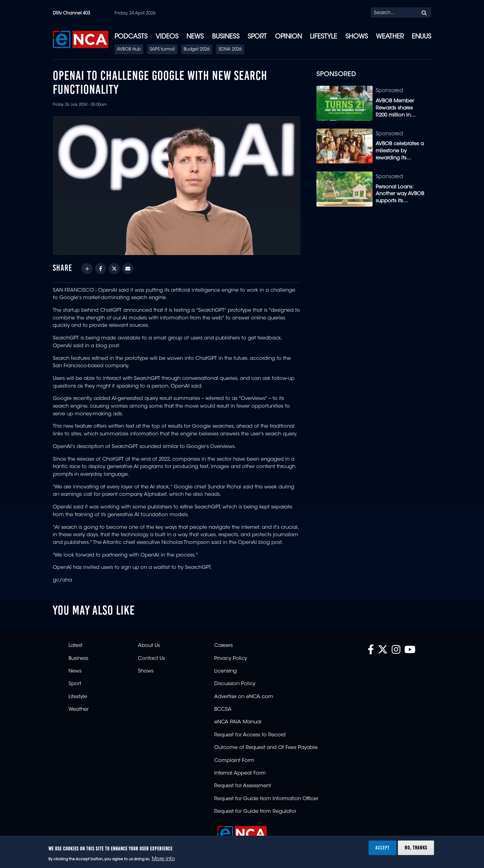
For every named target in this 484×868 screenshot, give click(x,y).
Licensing (225, 671)
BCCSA (223, 710)
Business (226, 37)
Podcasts (131, 37)
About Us (149, 646)
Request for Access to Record (250, 735)
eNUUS (421, 37)
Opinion (288, 37)
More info (163, 859)
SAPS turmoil (162, 50)
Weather (390, 37)
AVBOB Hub (129, 50)
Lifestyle (323, 37)
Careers (223, 646)
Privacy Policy (231, 659)
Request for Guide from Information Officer (266, 799)
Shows (357, 37)
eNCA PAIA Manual (238, 722)
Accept (382, 848)
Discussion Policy (235, 684)
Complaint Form (234, 761)
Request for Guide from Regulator (255, 812)
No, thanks (416, 848)
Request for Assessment (243, 786)
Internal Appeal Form (240, 773)
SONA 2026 (230, 50)
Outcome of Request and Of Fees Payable (266, 748)
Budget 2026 (197, 50)
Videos (167, 37)
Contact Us (151, 659)
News (195, 37)
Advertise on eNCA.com (244, 697)
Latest (75, 646)
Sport (257, 37)
